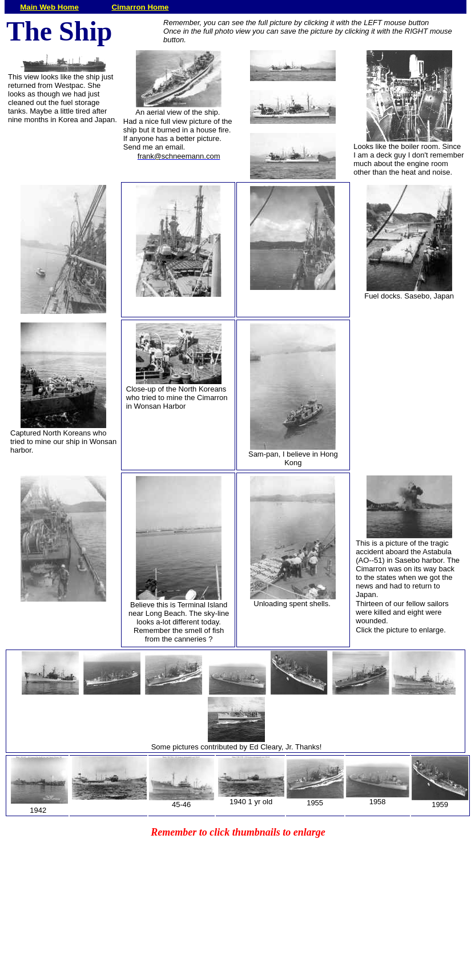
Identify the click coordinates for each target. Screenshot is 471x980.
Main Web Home (49, 7)
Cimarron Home (140, 7)
